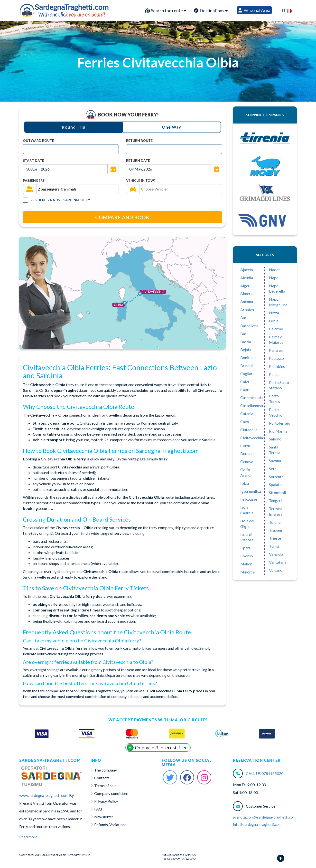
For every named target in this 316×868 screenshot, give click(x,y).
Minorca (247, 572)
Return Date (138, 160)
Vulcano (276, 570)
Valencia (276, 554)
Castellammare (253, 405)
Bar (243, 318)
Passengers (34, 180)
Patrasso (276, 358)
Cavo (245, 422)
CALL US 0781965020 (265, 773)
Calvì (245, 382)
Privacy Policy (106, 801)
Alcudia (247, 278)
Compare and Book (122, 217)
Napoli (275, 278)
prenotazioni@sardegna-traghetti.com (264, 817)
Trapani (275, 530)
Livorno (247, 556)
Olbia (274, 321)
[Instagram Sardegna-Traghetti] (204, 777)
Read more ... (30, 837)
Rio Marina (278, 431)
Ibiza (245, 483)
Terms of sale (105, 786)
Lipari (245, 548)
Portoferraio (280, 423)
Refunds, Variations (110, 825)
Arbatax (247, 310)
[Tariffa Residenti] (25, 200)
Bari (244, 334)
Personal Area (254, 10)
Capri (245, 390)
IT (287, 11)
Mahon (246, 564)
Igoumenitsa (251, 491)
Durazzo (247, 453)
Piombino (277, 366)
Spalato (275, 484)
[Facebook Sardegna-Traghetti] (187, 777)
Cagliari (247, 374)
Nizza (274, 313)
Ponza (274, 374)
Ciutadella (249, 430)
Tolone (275, 522)
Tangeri (275, 501)
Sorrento (276, 477)
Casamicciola (251, 397)
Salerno (275, 439)
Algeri (245, 286)
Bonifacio (248, 358)
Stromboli (277, 492)
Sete (273, 469)
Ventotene (278, 562)
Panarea (276, 350)
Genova (247, 462)
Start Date (33, 160)
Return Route (139, 140)
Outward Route (38, 140)
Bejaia (246, 349)
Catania (247, 414)
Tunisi (274, 546)
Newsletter (104, 817)
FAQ (98, 809)
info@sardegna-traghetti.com (257, 824)
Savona (275, 461)
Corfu (245, 446)
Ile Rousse (249, 499)
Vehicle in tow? (141, 180)
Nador (274, 270)
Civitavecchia (252, 438)
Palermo (276, 329)
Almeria (247, 293)
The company (106, 770)
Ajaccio (247, 270)
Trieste (275, 538)
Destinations (211, 10)
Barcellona (249, 326)
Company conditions (111, 793)
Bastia (246, 342)
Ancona (247, 301)
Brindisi (247, 366)
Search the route (166, 10)
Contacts (102, 778)
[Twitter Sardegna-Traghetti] (170, 777)
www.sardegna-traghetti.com (44, 795)
